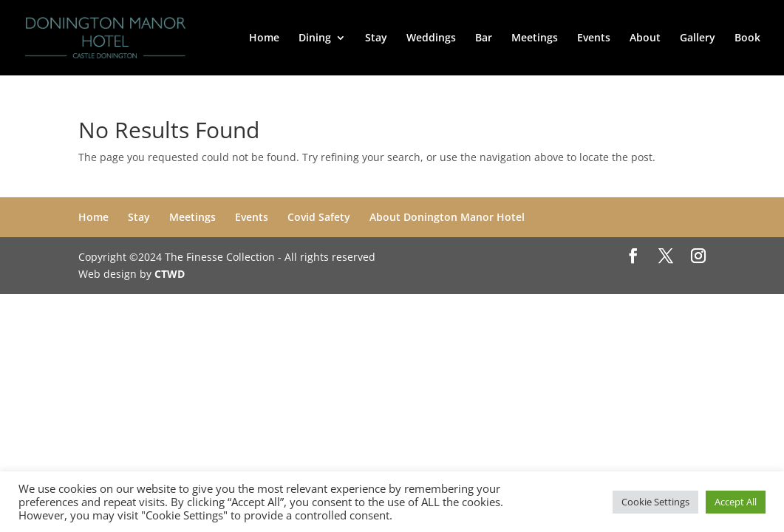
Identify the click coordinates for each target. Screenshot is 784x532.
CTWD (170, 274)
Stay (376, 38)
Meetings (535, 38)
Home (264, 38)
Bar (484, 38)
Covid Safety (319, 217)
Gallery (698, 38)
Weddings (431, 38)
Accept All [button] (736, 502)
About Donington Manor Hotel (447, 217)
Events (594, 38)
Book (747, 38)
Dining (315, 38)
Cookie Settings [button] (655, 502)
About (645, 38)
